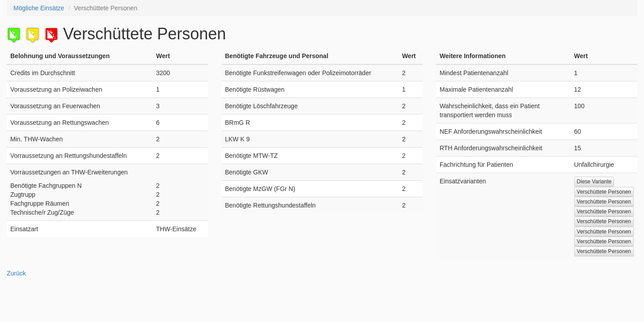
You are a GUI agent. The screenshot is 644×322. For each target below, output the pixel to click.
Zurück (16, 273)
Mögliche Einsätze (39, 8)
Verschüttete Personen (604, 192)
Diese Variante (594, 182)
